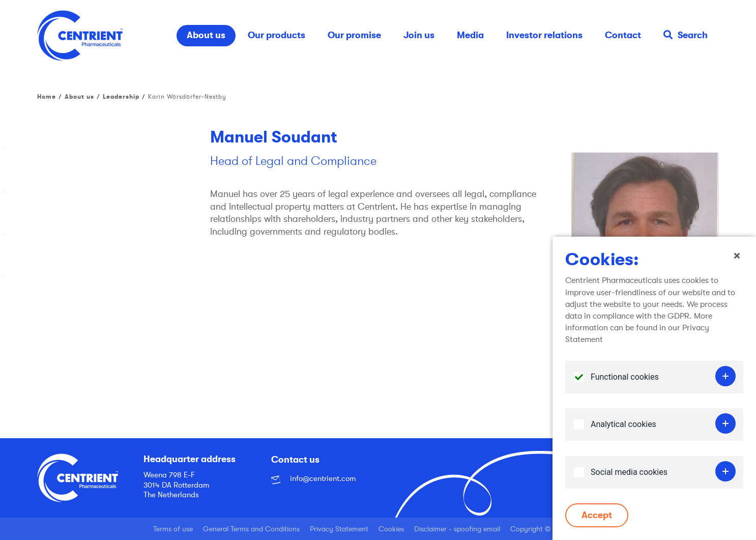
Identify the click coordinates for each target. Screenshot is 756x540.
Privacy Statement (339, 529)
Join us (419, 35)
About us (206, 35)
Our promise (354, 35)
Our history (58, 149)
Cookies (391, 529)
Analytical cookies (623, 426)
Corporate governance (82, 277)
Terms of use (173, 529)
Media (470, 35)
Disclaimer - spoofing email (457, 529)
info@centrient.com (313, 479)
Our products (277, 35)
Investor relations (544, 35)
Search (686, 35)
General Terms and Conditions (251, 529)
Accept (597, 517)
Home (47, 97)
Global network (66, 234)
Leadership (121, 97)
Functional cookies (625, 379)
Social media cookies (629, 474)
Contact (623, 35)
